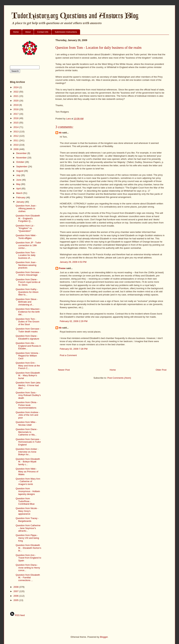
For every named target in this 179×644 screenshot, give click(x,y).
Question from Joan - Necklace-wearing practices (26, 265)
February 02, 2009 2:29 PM (74, 321)
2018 (16, 109)
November (22, 158)
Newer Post (64, 370)
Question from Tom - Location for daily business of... (26, 255)
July (19, 175)
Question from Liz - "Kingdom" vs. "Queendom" (25, 228)
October (21, 162)
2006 (16, 596)
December (22, 153)
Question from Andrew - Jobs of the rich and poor (28, 415)
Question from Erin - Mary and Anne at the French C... (28, 366)
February (21, 197)
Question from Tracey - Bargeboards (27, 520)
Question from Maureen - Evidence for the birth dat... (28, 312)
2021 (16, 96)
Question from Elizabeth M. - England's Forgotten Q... (28, 218)
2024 (16, 87)
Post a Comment (68, 355)
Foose (62, 268)
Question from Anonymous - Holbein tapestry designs (28, 491)
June (19, 180)
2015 (16, 123)
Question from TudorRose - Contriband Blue (25, 501)
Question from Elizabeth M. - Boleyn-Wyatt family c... (28, 462)
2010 (16, 145)
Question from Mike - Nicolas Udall (26, 423)
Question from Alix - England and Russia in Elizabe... (28, 346)
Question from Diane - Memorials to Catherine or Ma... (27, 432)
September (22, 167)
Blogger (104, 637)
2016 (16, 118)
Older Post (161, 370)
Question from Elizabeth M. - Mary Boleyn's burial (28, 375)
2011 (16, 140)
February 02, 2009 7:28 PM (74, 349)
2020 (16, 101)
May (19, 184)
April (19, 189)
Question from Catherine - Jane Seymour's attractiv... (28, 528)
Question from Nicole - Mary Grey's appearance (27, 511)
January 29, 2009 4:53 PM (73, 262)
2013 (16, 132)
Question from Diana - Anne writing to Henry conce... (28, 568)
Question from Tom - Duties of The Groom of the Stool (27, 322)
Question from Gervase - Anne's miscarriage (28, 274)
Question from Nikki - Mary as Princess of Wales (27, 471)
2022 (16, 92)
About (28, 32)
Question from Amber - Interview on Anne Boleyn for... (27, 452)
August (20, 171)
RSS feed (17, 615)
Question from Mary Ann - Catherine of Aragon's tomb (28, 481)
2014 (16, 127)
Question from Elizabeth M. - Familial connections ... (28, 578)
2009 (16, 149)
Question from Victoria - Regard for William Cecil (27, 356)
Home (16, 32)
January (21, 202)
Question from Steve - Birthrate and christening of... (27, 302)
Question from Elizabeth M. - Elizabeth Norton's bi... (28, 548)
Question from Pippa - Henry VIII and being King (27, 538)
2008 (16, 587)
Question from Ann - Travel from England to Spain (28, 558)
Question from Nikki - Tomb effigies (26, 237)
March (20, 193)
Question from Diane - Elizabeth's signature (27, 337)
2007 (16, 591)
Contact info (43, 32)
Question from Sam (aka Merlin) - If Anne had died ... (28, 385)
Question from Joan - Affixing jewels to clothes (26, 208)
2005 (16, 600)
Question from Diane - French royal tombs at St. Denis (28, 282)
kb (60, 133)
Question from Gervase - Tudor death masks (28, 330)
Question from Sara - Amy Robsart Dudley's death (28, 395)
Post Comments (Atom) (119, 378)
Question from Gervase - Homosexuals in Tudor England (28, 442)
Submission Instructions (66, 32)
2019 (16, 105)
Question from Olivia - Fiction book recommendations (27, 405)
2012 (16, 136)
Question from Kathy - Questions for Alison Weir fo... (27, 292)
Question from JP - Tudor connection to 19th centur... (28, 245)
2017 (16, 114)
